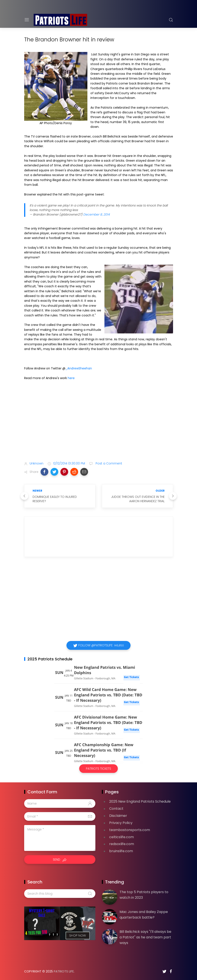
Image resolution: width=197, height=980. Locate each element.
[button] (44, 472)
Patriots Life (64, 971)
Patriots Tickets (98, 769)
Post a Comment (108, 463)
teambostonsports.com (130, 830)
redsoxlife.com (122, 844)
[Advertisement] (99, 424)
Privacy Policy (121, 823)
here (71, 378)
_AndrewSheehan (79, 368)
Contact (116, 809)
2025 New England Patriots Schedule (140, 801)
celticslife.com (121, 837)
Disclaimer (118, 816)
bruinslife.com (121, 851)
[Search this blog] (60, 894)
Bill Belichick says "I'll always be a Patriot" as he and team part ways (145, 937)
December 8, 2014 (97, 214)
